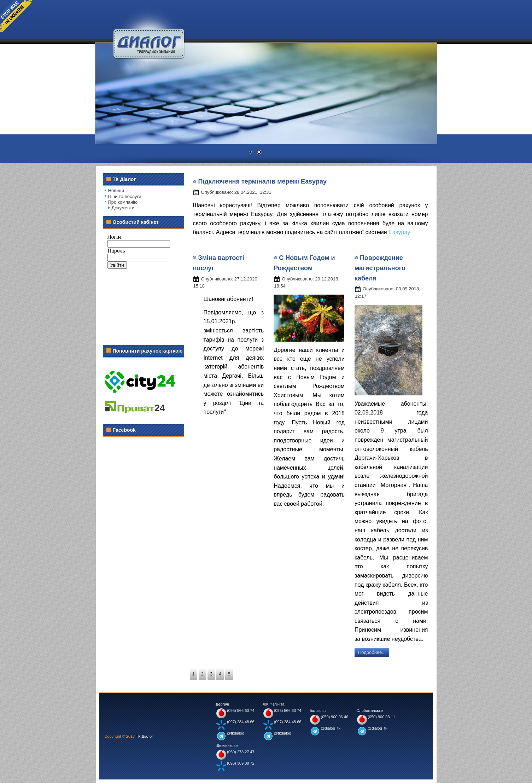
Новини (116, 190)
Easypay (399, 232)
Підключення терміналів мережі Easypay (263, 181)
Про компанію (123, 202)
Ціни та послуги (125, 196)
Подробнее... (372, 652)
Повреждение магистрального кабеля (380, 268)
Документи (123, 208)
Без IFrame (144, 284)
